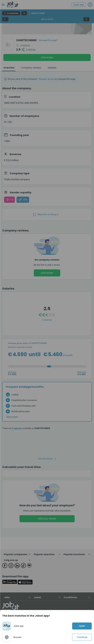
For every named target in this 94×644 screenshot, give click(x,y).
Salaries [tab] (52, 68)
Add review (47, 57)
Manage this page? (48, 40)
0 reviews (25, 45)
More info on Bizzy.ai (46, 214)
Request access (47, 79)
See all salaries (45, 459)
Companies (11, 13)
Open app (79, 5)
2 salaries (31, 49)
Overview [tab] (9, 68)
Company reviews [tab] (31, 68)
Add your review (47, 519)
